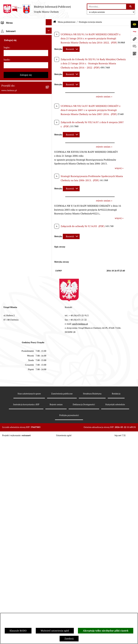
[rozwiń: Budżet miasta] (49, 132)
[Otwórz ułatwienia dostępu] (134, 24)
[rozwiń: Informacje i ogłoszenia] (49, 230)
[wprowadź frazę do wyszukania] (107, 7)
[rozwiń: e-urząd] (49, 76)
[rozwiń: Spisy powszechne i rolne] (49, 389)
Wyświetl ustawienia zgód (55, 631)
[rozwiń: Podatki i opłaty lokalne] (49, 169)
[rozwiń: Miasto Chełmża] (49, 48)
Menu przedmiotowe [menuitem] (13, 440)
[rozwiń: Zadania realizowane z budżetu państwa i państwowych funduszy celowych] (49, 369)
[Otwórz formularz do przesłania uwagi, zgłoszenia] (134, 46)
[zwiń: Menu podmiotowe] (49, 30)
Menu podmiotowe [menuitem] (12, 30)
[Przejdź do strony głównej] (37, 9)
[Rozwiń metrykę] (71, 49)
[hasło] (26, 497)
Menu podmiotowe (67, 22)
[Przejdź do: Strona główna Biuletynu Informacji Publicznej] (55, 22)
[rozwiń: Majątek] (49, 150)
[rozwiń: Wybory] (49, 178)
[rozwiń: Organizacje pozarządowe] (49, 197)
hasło (7, 492)
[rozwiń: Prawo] (49, 95)
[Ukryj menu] (49, 22)
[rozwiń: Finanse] (49, 160)
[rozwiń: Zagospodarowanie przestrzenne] (49, 248)
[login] (26, 485)
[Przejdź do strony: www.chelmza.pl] (134, 39)
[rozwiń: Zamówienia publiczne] (49, 113)
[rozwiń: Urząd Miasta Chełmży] (49, 67)
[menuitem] (26, 39)
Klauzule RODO (18, 631)
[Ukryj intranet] (49, 463)
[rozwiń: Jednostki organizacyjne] (49, 104)
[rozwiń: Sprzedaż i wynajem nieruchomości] (49, 122)
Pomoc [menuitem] (5, 448)
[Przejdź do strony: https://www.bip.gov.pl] (134, 32)
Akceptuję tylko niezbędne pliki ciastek (106, 631)
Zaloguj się (26, 507)
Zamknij (69, 639)
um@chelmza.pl (80, 574)
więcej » (119, 168)
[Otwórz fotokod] (134, 53)
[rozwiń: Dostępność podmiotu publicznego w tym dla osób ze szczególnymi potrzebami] (49, 323)
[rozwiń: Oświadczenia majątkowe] (49, 220)
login (6, 480)
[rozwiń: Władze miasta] (49, 57)
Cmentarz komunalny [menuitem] (13, 455)
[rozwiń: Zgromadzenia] (49, 285)
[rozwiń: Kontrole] (49, 239)
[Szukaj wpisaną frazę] (131, 7)
